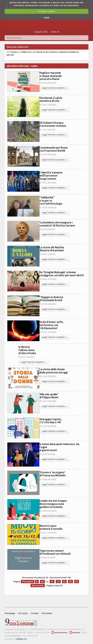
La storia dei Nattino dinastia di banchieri (54, 249)
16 (77, 581)
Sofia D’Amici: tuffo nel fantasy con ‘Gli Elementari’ (53, 325)
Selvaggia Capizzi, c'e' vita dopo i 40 (52, 420)
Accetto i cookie (47, 11)
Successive (38, 585)
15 (70, 581)
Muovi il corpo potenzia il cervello (52, 527)
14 (64, 581)
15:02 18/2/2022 (48, 401)
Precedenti (28, 581)
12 (52, 581)
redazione (75, 632)
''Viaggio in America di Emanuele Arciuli (53, 298)
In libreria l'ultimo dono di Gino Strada (28, 350)
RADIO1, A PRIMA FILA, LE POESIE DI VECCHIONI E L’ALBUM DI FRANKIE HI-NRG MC (43, 53)
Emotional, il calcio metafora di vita (53, 99)
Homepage (10, 613)
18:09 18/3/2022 (48, 304)
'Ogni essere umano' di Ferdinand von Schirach (57, 551)
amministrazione (59, 632)
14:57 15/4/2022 (48, 207)
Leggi (46, 17)
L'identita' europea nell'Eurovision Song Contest (53, 175)
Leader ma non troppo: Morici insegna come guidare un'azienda (55, 503)
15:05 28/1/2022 (48, 479)
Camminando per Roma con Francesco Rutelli (55, 149)
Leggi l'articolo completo (55, 87)
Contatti (35, 613)
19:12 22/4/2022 (48, 182)
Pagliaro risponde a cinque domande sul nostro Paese (52, 75)
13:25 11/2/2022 (48, 425)
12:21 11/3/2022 (48, 332)
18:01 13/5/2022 (48, 105)
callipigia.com (21, 638)
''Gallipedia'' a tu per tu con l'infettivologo (52, 200)
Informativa (47, 613)
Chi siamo (23, 613)
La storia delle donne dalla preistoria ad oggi (55, 370)
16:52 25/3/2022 (48, 282)
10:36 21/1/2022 (48, 510)
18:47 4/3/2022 (26, 357)
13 (58, 581)
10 (42, 581)
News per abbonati (18, 47)
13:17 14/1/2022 (48, 532)
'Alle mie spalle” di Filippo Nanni (50, 395)
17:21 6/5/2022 (47, 129)
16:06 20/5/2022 (48, 82)
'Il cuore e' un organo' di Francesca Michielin (55, 473)
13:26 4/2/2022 (47, 453)
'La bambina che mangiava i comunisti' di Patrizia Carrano (60, 224)
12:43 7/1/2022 (47, 557)
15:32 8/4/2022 (47, 229)
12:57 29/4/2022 (48, 154)
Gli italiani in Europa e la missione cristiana (55, 124)
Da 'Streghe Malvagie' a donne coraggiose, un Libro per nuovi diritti (60, 275)
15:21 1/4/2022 (47, 254)
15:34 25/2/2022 (48, 376)
